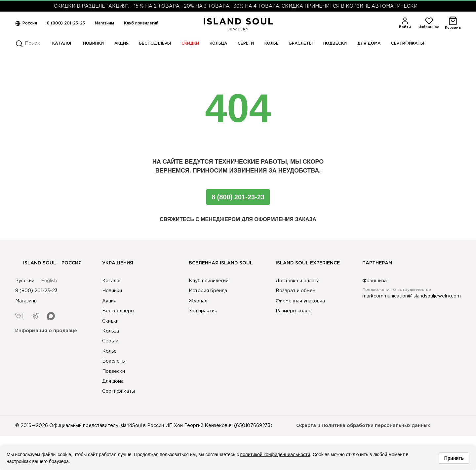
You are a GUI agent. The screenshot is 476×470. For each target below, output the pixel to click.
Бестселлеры (155, 43)
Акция (121, 43)
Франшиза (375, 281)
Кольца (218, 43)
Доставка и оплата (298, 281)
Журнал (198, 301)
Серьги (246, 43)
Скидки (190, 43)
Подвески (335, 43)
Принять (454, 458)
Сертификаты (408, 43)
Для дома (369, 43)
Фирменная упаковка (300, 301)
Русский (25, 281)
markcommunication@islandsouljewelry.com (412, 296)
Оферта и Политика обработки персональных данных (363, 426)
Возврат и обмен (296, 291)
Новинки (93, 43)
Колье (272, 43)
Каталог (62, 43)
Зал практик (203, 311)
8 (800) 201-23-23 (66, 23)
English (49, 281)
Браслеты (301, 43)
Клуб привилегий (141, 23)
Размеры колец (294, 311)
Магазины (104, 23)
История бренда (208, 291)
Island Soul (36, 263)
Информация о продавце (46, 331)
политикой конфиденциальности (275, 454)
